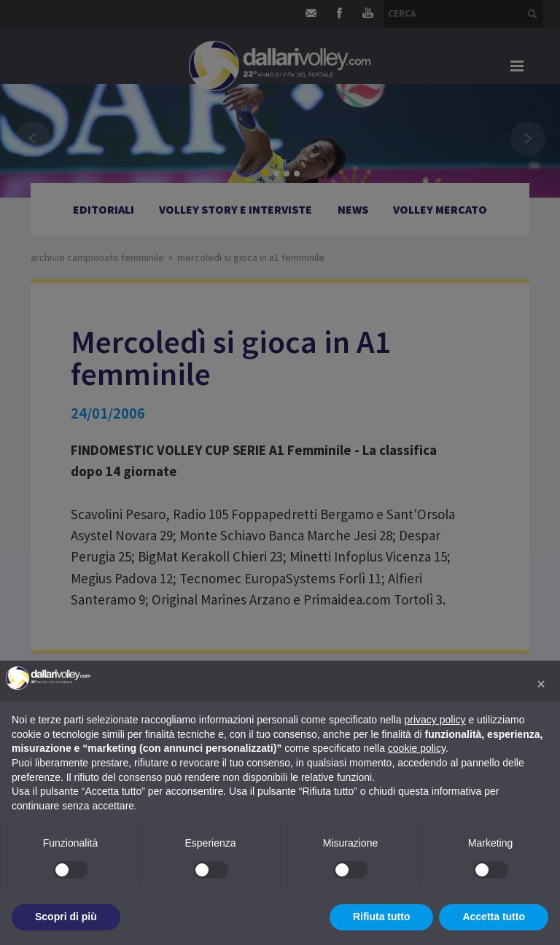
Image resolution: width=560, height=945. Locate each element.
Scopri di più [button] (66, 917)
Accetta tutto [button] (494, 917)
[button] (541, 684)
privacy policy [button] (435, 720)
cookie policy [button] (417, 748)
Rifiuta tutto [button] (382, 917)
